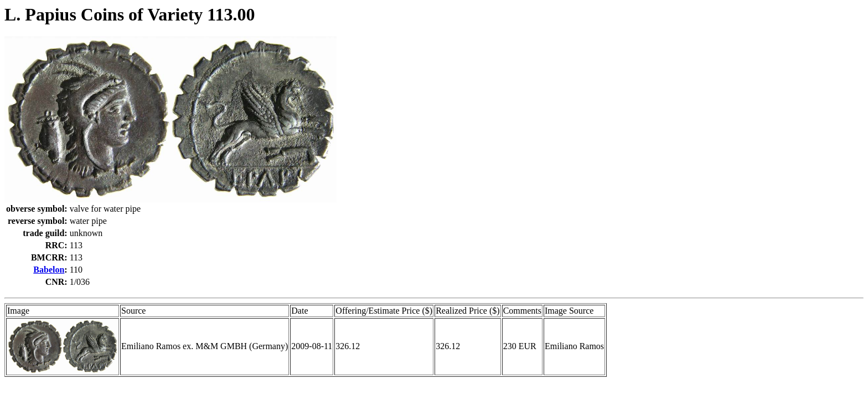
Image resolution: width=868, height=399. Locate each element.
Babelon (49, 270)
